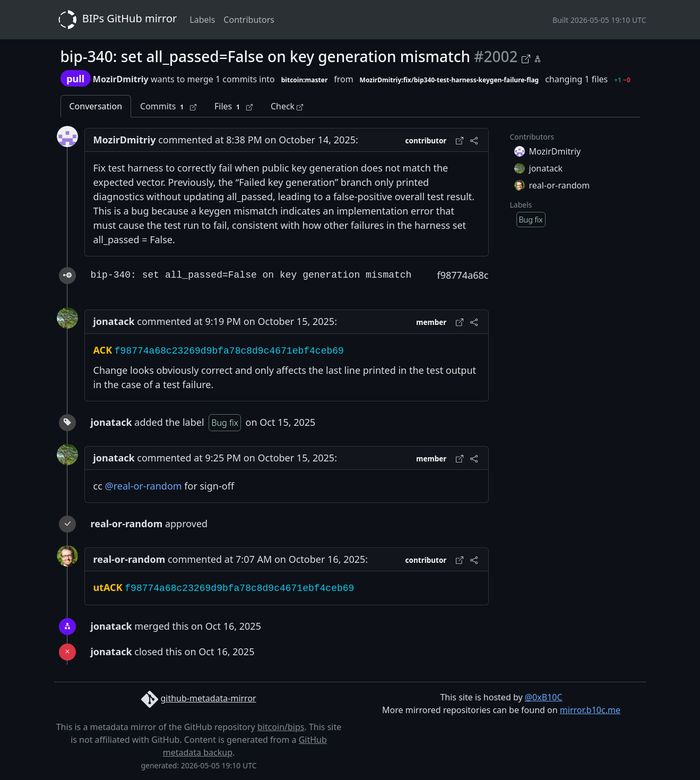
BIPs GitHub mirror (116, 20)
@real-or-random (143, 486)
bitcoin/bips (281, 727)
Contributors (249, 20)
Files (234, 106)
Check (287, 106)
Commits (168, 106)
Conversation (96, 106)
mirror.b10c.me (590, 710)
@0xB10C (544, 697)
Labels (202, 20)
